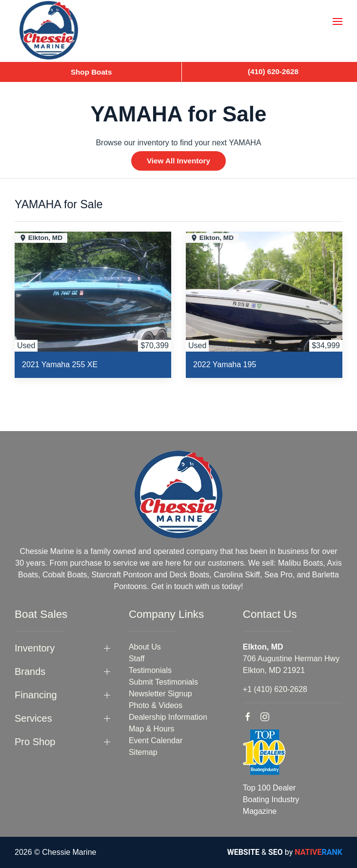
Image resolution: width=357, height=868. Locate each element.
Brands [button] (30, 671)
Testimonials (150, 670)
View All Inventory (178, 161)
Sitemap (143, 752)
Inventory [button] (35, 648)
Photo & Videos (156, 705)
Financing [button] (36, 695)
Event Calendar (156, 740)
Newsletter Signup (160, 694)
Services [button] (33, 718)
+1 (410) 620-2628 (275, 689)
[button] (337, 21)
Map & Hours (151, 729)
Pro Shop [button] (35, 742)
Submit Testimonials (163, 682)
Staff (137, 659)
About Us (145, 647)
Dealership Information (168, 717)
